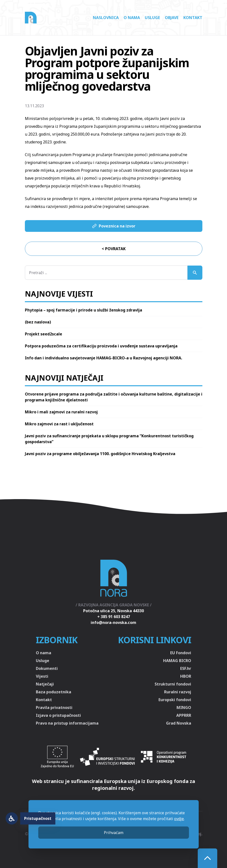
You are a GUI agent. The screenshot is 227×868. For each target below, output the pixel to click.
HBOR (186, 676)
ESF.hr (186, 668)
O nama (132, 18)
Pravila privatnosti (54, 707)
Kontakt (193, 18)
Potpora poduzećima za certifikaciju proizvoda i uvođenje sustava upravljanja (101, 346)
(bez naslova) (38, 322)
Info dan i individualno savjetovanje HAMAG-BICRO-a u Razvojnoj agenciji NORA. (104, 358)
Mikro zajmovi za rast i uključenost (59, 424)
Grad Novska (179, 723)
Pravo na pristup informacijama (67, 723)
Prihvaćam (114, 833)
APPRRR (184, 715)
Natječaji (45, 684)
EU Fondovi (181, 653)
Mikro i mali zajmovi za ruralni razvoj (61, 412)
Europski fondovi (175, 700)
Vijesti (42, 676)
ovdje (179, 819)
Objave (172, 18)
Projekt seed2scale (44, 334)
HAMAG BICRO (177, 661)
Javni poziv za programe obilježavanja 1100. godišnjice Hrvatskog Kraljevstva (100, 454)
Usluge (152, 18)
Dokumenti (47, 668)
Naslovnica (106, 18)
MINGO (184, 707)
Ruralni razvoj (178, 692)
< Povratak (114, 249)
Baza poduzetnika (54, 692)
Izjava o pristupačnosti (58, 715)
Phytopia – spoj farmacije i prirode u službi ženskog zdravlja (84, 310)
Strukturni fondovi (173, 684)
